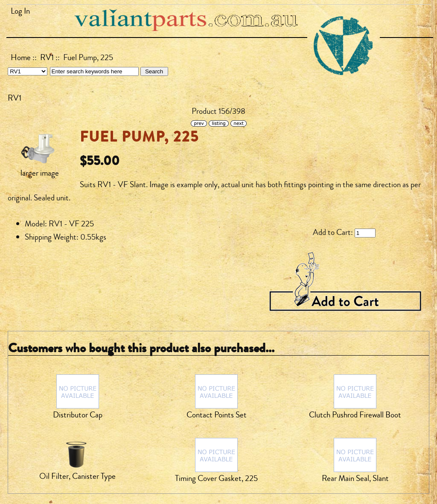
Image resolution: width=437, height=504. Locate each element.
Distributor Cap (78, 415)
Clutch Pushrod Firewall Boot (355, 415)
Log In (20, 11)
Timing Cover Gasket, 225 (216, 478)
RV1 (47, 58)
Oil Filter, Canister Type (77, 476)
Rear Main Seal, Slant (355, 478)
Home (21, 58)
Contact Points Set (217, 415)
